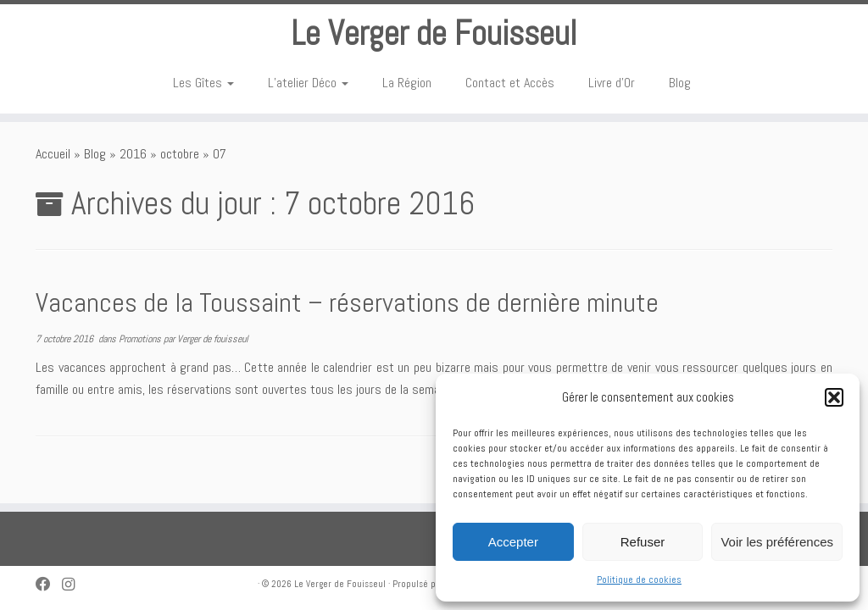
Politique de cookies (639, 579)
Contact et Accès (510, 83)
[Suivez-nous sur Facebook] (49, 585)
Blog (680, 83)
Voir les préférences (777, 542)
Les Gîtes (203, 83)
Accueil (53, 154)
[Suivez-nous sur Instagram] (74, 585)
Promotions (141, 339)
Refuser (643, 542)
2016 (133, 154)
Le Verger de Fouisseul (434, 34)
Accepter (513, 542)
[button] (834, 397)
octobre (180, 154)
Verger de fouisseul (213, 339)
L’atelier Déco (308, 83)
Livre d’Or (612, 83)
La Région (407, 83)
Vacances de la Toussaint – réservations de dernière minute (347, 302)
